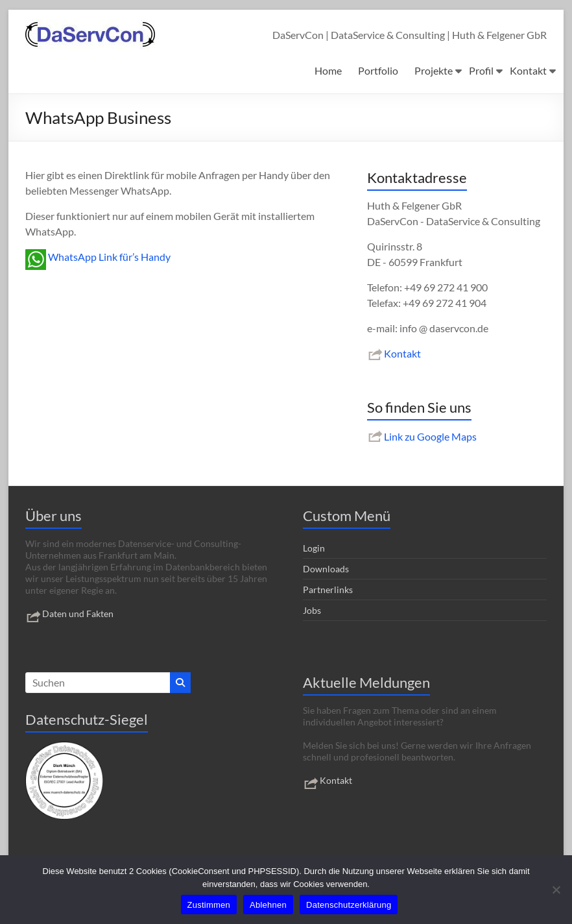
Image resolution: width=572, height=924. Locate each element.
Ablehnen (268, 905)
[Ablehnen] (556, 890)
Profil (481, 70)
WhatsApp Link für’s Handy (98, 257)
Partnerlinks (328, 590)
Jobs (312, 610)
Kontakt (528, 70)
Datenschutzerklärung (349, 905)
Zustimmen (209, 905)
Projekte (434, 70)
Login (314, 548)
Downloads (326, 569)
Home (328, 70)
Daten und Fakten (69, 614)
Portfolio (378, 70)
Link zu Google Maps (422, 436)
